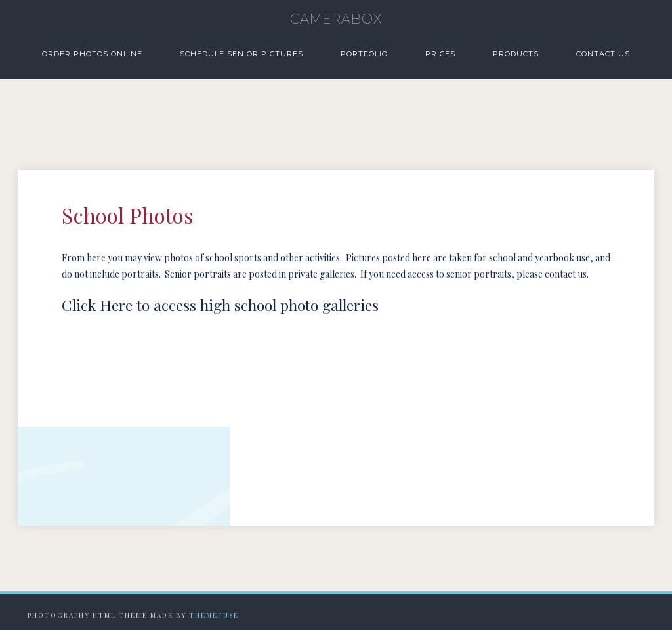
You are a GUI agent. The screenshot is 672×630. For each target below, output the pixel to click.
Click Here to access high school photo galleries (220, 305)
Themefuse (214, 615)
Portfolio (364, 54)
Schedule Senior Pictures (241, 54)
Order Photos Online (92, 54)
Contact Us (603, 54)
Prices (440, 54)
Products (516, 54)
